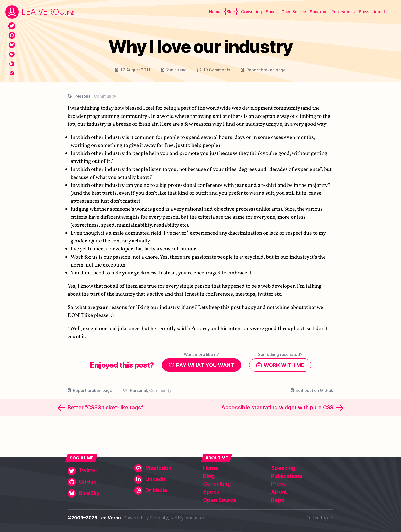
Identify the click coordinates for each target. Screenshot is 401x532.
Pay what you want (204, 365)
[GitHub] (12, 35)
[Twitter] (12, 26)
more (200, 518)
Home (215, 12)
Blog (231, 12)
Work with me (285, 365)
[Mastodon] (12, 54)
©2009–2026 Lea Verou (94, 518)
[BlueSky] (12, 45)
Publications (343, 12)
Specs (272, 12)
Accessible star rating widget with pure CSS (277, 408)
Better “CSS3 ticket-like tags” (105, 408)
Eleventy (159, 518)
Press (364, 12)
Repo (278, 500)
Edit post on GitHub (315, 391)
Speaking (319, 12)
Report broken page (266, 70)
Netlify (177, 518)
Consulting (252, 12)
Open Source (294, 12)
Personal (83, 96)
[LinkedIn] (12, 64)
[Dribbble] (12, 73)
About (379, 12)
